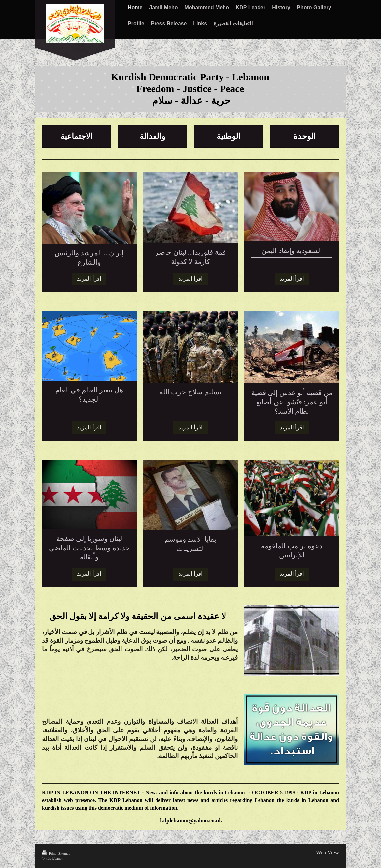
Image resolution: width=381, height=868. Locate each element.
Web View (328, 853)
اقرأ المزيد (89, 279)
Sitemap (64, 853)
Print (49, 853)
